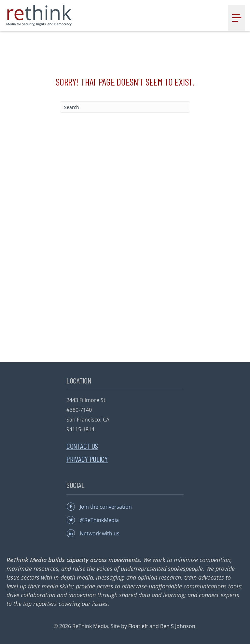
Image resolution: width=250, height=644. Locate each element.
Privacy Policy (87, 459)
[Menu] (237, 18)
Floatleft (138, 626)
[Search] (125, 107)
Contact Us (82, 446)
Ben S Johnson (178, 626)
